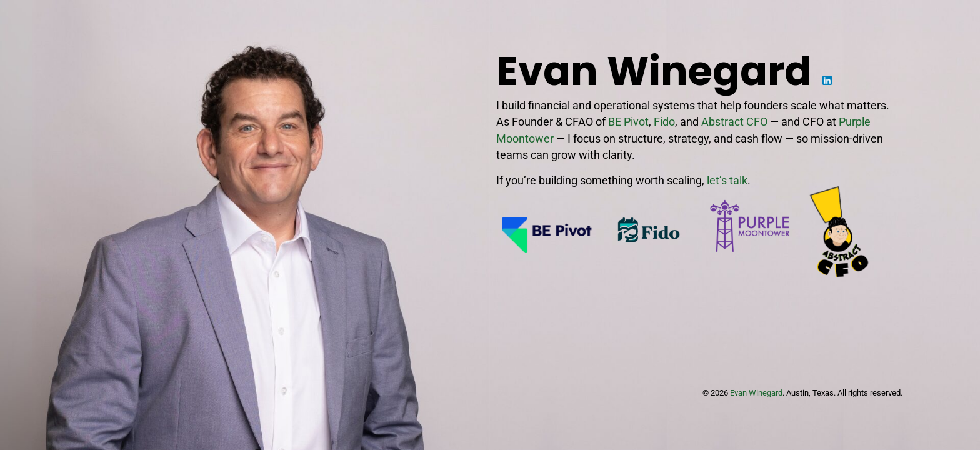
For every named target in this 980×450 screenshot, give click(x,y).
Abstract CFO (734, 122)
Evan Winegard (756, 393)
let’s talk (727, 181)
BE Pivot (628, 122)
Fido (664, 122)
